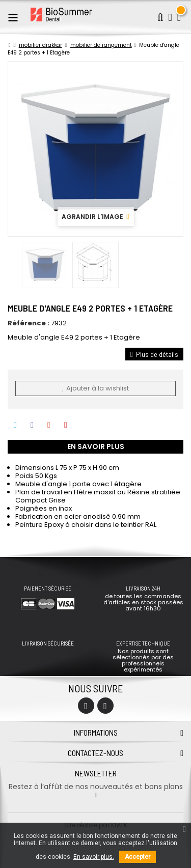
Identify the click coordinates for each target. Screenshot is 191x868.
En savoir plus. (94, 857)
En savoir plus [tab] (96, 446)
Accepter (138, 857)
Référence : (29, 323)
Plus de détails (154, 354)
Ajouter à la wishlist (95, 388)
